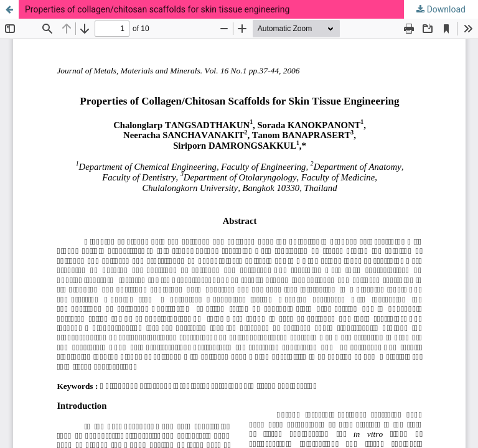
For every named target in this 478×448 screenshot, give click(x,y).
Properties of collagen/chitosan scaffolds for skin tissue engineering (157, 9)
